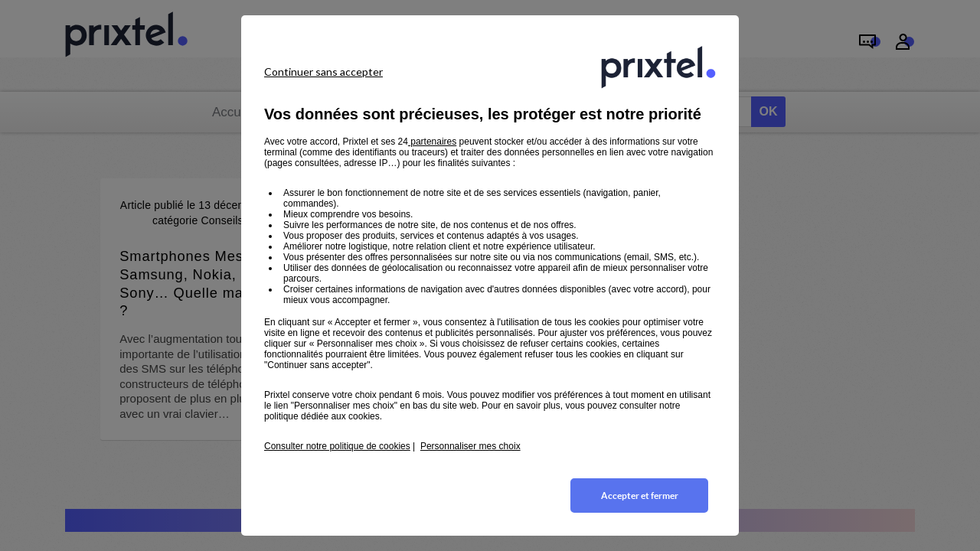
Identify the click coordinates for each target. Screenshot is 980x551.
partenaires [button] (432, 142)
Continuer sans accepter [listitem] (323, 72)
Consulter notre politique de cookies (337, 446)
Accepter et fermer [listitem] (640, 496)
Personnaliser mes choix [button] (470, 446)
